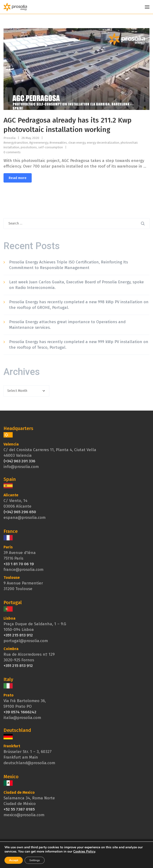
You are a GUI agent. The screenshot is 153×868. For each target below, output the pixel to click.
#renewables (58, 143)
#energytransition (16, 143)
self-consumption (51, 147)
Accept (14, 860)
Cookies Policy (84, 851)
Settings (35, 860)
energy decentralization (103, 143)
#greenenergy (39, 143)
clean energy (77, 143)
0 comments (12, 152)
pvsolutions (29, 147)
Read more (18, 178)
